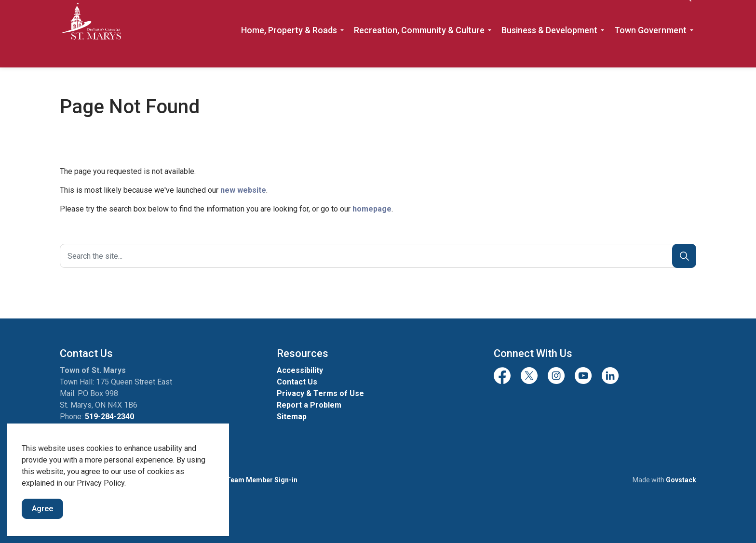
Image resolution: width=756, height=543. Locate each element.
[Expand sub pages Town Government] (691, 51)
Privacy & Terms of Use (320, 393)
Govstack (681, 480)
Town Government (650, 50)
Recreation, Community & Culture (419, 50)
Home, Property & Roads (289, 50)
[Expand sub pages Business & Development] (602, 51)
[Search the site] (378, 256)
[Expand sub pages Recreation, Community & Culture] (489, 51)
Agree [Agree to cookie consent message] (42, 509)
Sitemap (292, 417)
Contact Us (650, 17)
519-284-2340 (109, 417)
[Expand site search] (687, 17)
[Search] (684, 256)
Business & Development (549, 50)
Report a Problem (309, 405)
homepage (372, 209)
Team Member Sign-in (262, 480)
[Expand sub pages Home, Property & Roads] (342, 51)
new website (243, 190)
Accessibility (300, 370)
